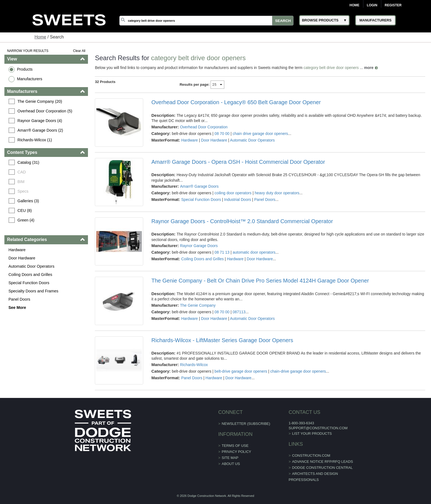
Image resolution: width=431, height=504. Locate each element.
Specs (23, 191)
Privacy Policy (237, 452)
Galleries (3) (28, 201)
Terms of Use (235, 446)
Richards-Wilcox (194, 365)
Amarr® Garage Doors (199, 186)
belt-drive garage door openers (241, 371)
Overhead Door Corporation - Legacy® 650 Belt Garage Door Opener (236, 102)
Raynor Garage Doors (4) (40, 121)
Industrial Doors (237, 200)
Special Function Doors (29, 283)
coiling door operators (233, 193)
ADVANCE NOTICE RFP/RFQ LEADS (323, 462)
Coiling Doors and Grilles (30, 275)
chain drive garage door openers (260, 134)
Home (355, 5)
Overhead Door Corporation (204, 127)
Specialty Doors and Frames (34, 291)
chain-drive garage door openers (298, 371)
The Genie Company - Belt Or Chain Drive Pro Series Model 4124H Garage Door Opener (260, 281)
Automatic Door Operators (31, 266)
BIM (21, 182)
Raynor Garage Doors (199, 246)
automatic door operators (254, 252)
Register (393, 5)
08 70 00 (222, 134)
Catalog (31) (28, 162)
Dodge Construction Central (322, 468)
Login (372, 5)
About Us (231, 464)
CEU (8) (25, 211)
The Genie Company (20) (40, 101)
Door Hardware (22, 258)
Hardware (17, 250)
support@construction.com (318, 428)
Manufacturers (30, 79)
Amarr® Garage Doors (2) (40, 130)
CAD (22, 172)
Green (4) (26, 220)
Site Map (230, 458)
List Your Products (312, 434)
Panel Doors (19, 299)
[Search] (206, 21)
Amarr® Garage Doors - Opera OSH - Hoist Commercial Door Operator (238, 162)
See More (17, 308)
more (369, 68)
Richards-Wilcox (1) (35, 140)
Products (25, 69)
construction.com (311, 455)
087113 (239, 312)
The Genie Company (198, 305)
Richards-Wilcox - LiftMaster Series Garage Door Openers (222, 340)
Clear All (79, 51)
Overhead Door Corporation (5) (45, 111)
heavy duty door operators (277, 193)
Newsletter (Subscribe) (246, 424)
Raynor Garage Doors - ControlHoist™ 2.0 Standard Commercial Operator (242, 221)
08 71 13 (222, 252)
